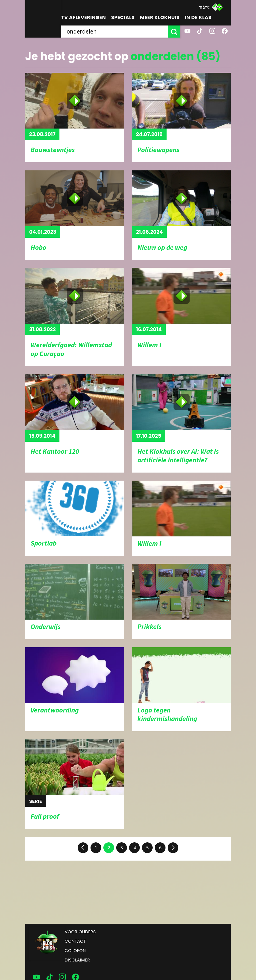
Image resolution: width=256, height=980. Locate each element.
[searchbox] (115, 32)
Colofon (75, 951)
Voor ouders (80, 932)
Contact (75, 941)
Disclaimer (77, 960)
